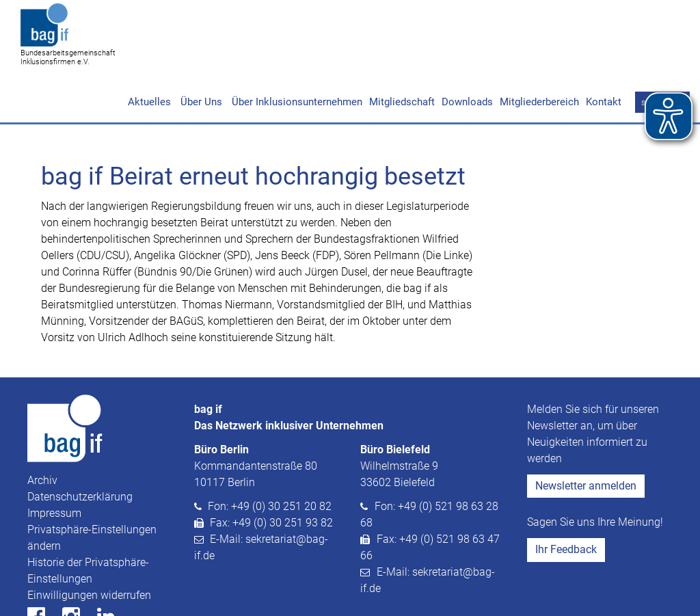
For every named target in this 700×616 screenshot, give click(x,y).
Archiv (42, 428)
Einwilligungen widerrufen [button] (89, 543)
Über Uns (200, 49)
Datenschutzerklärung (80, 444)
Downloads (467, 49)
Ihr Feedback (566, 497)
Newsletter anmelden (586, 433)
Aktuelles (149, 49)
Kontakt (604, 49)
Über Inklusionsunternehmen (296, 49)
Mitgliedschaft (402, 49)
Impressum (54, 460)
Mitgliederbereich (539, 49)
